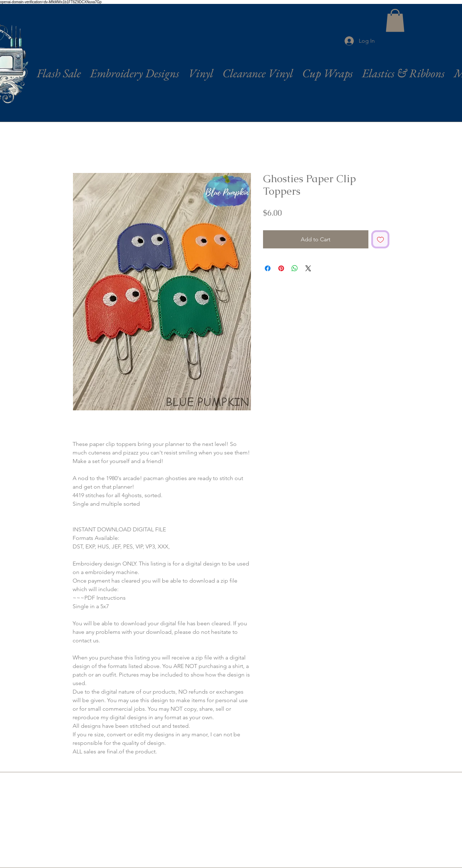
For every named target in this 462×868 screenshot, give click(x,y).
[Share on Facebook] (268, 268)
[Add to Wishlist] (380, 240)
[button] (395, 20)
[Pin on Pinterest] (281, 268)
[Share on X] (308, 268)
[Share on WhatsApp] (295, 268)
